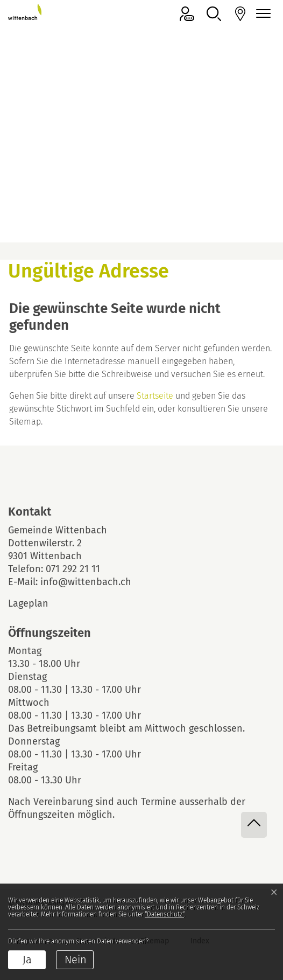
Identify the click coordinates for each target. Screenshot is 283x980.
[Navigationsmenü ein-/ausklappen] (261, 14)
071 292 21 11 (73, 569)
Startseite (155, 396)
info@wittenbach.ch (86, 582)
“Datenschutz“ (164, 914)
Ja (27, 960)
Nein (76, 960)
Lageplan (38, 603)
